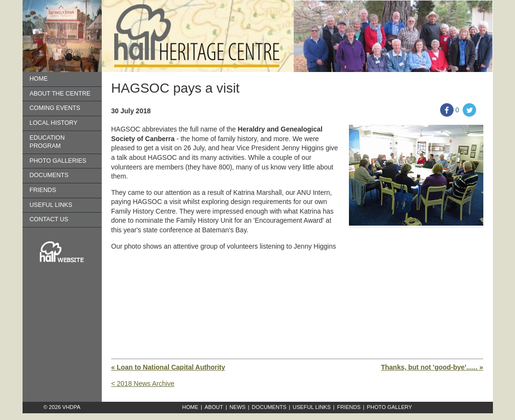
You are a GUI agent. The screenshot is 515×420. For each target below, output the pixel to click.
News (238, 407)
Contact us (49, 219)
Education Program (47, 142)
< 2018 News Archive (143, 384)
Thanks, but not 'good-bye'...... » (432, 367)
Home (39, 79)
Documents (49, 175)
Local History (54, 123)
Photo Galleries (58, 161)
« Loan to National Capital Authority (168, 367)
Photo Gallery (389, 407)
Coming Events (55, 108)
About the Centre (60, 94)
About (214, 407)
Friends (43, 190)
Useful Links (51, 205)
